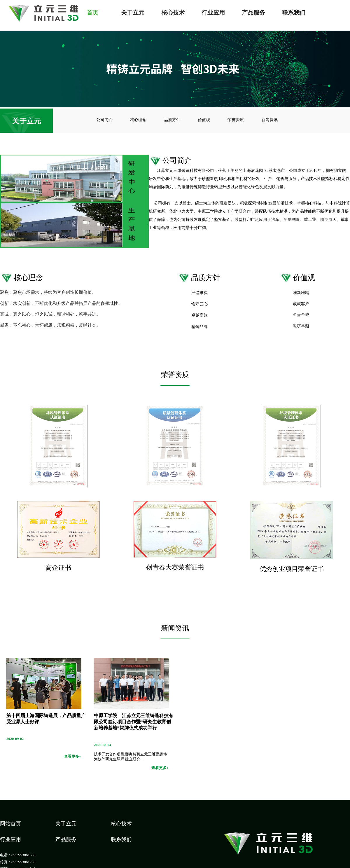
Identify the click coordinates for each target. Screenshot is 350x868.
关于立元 (133, 12)
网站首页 (10, 824)
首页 (92, 12)
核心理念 (138, 120)
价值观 (204, 120)
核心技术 (173, 12)
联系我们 (294, 12)
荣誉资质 (236, 120)
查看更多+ (72, 756)
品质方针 (172, 120)
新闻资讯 (269, 120)
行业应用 (213, 12)
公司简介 (104, 120)
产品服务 (253, 12)
